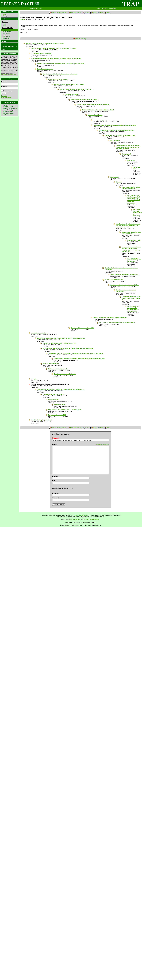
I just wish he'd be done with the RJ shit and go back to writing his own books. (56, 59)
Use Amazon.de (7, 115)
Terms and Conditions (92, 519)
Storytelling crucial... (73, 94)
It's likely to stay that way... (51, 364)
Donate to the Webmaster (10, 108)
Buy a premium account (10, 105)
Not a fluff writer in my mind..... (58, 79)
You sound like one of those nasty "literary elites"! (98, 110)
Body (55, 444)
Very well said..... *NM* (101, 120)
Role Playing (6, 37)
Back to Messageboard (59, 13)
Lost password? (6, 97)
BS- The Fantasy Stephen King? (42, 420)
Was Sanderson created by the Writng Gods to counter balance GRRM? (54, 48)
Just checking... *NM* (134, 240)
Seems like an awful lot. (39, 333)
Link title (55, 476)
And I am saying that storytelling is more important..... (77, 89)
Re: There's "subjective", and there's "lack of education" (117, 323)
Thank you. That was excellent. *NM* (82, 328)
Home (4, 14)
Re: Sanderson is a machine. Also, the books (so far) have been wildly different (68, 348)
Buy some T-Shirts (8, 107)
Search (87, 13)
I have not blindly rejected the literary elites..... (125, 275)
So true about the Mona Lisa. (114, 280)
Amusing (119, 182)
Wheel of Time (7, 32)
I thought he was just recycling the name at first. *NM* (60, 343)
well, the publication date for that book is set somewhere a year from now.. (61, 64)
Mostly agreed (126, 154)
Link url (55, 481)
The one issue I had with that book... (54, 394)
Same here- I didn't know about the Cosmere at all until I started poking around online (75, 353)
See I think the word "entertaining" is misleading (138, 213)
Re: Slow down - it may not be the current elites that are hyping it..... (133, 309)
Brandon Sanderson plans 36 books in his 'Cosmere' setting (45, 43)
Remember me (7, 91)
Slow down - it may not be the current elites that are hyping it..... (131, 298)
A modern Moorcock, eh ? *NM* (41, 53)
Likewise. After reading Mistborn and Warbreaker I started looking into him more (79, 359)
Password (4, 86)
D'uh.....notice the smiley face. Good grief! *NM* (131, 233)
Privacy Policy (76, 519)
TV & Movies (6, 33)
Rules (108, 13)
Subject (56, 438)
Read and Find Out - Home (31, 4)
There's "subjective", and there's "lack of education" (110, 318)
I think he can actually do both (58, 369)
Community (6, 38)
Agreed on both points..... (45, 69)
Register (4, 96)
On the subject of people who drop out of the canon (134, 260)
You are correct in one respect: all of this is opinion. (93, 105)
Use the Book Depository (10, 110)
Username (4, 82)
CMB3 (4, 26)
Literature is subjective (95, 115)
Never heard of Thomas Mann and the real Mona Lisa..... (117, 130)
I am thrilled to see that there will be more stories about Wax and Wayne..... (61, 389)
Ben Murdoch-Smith (81, 515)
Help (95, 13)
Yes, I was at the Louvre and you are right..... (125, 285)
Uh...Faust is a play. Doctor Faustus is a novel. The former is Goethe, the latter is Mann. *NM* (128, 225)
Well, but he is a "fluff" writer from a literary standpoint (60, 74)
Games (5, 35)
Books (4, 30)
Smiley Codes (99, 445)
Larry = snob (114, 177)
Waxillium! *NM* (53, 400)
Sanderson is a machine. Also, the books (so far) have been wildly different (61, 338)
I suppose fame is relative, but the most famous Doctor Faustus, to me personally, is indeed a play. (131, 249)
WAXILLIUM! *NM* (60, 405)
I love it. (34, 379)
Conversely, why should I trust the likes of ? (120, 135)
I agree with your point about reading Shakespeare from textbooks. (115, 125)
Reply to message (81, 39)
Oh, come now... (116, 141)
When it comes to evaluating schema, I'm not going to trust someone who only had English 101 (128, 147)
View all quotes (5, 75)
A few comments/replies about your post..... (85, 100)
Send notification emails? (60, 488)
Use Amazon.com (8, 112)
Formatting (106, 445)
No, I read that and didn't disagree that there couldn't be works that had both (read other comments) (134, 199)
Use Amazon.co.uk (8, 113)
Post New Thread (76, 13)
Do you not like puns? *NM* (57, 415)
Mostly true (131, 160)
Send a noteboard (27, 19)
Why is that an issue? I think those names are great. (65, 410)
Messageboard (7, 16)
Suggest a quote (12, 75)
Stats (101, 13)
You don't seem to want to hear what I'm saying (69, 84)
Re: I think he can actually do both (65, 374)
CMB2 (4, 24)
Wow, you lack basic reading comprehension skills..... (131, 188)
